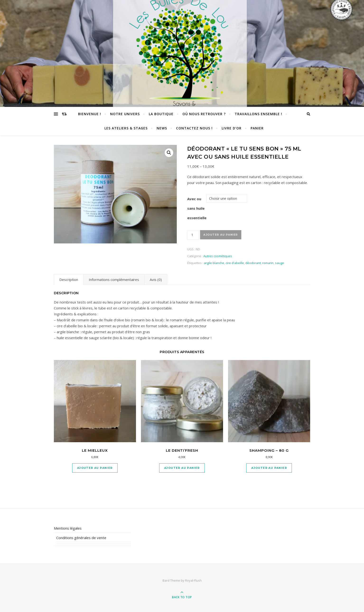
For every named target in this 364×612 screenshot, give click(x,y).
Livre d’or (232, 128)
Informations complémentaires (114, 280)
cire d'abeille (235, 263)
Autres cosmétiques (218, 256)
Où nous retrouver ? (204, 114)
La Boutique (161, 114)
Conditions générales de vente (81, 538)
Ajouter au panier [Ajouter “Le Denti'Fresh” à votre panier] (182, 468)
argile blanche (214, 263)
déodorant (253, 263)
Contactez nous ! (194, 128)
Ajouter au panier (221, 235)
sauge (280, 263)
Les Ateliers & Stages (126, 128)
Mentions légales (68, 528)
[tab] (69, 280)
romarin (268, 263)
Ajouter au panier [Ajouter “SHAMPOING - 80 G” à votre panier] (269, 468)
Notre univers (125, 114)
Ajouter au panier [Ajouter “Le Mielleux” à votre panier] (95, 468)
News (162, 128)
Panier (257, 128)
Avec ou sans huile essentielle (197, 208)
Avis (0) (156, 280)
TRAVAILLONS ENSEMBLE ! (258, 114)
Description (69, 280)
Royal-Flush (193, 580)
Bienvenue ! (90, 114)
